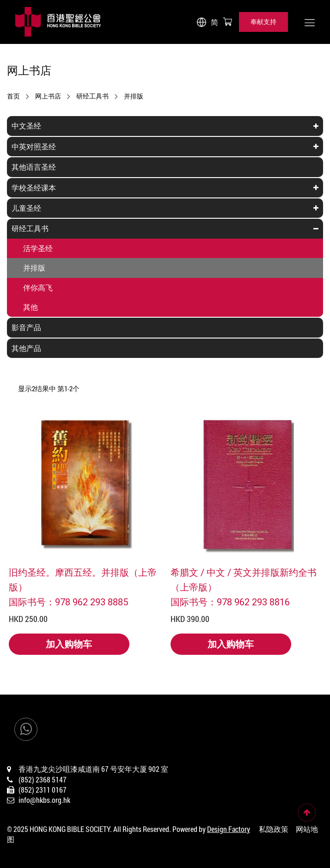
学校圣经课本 (34, 188)
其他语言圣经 (34, 167)
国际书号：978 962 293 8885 (68, 602)
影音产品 (26, 327)
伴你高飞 (38, 287)
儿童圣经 (26, 208)
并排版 (134, 96)
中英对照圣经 (34, 146)
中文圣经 (26, 126)
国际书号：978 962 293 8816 (230, 602)
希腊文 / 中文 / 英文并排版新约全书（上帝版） (244, 579)
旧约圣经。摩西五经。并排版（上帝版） (83, 579)
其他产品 (26, 348)
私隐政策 (274, 829)
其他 (31, 307)
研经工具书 (92, 96)
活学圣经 (38, 248)
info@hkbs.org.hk (44, 800)
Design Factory (229, 829)
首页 (13, 96)
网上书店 (48, 96)
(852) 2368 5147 (43, 779)
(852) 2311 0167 (43, 790)
